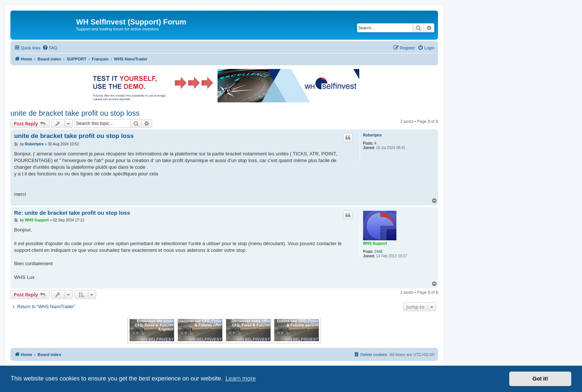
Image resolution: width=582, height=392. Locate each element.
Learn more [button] (241, 378)
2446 (379, 252)
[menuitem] (50, 48)
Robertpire (372, 135)
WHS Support (375, 243)
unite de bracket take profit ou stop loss (75, 113)
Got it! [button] (540, 379)
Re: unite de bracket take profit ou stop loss (72, 213)
